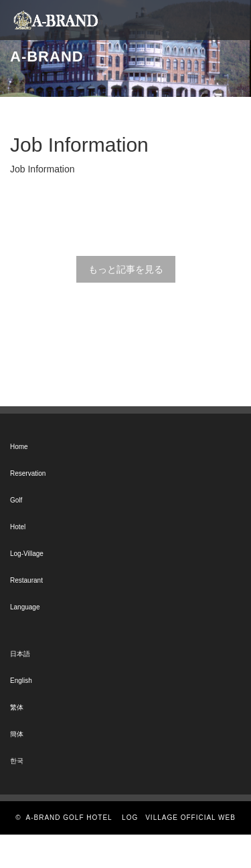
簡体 (17, 734)
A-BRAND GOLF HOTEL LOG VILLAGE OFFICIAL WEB (131, 818)
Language (25, 607)
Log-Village (27, 554)
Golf (16, 500)
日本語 (20, 654)
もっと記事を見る (126, 269)
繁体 (17, 707)
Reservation (28, 473)
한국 (17, 761)
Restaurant (26, 580)
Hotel (18, 527)
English (21, 681)
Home (19, 447)
